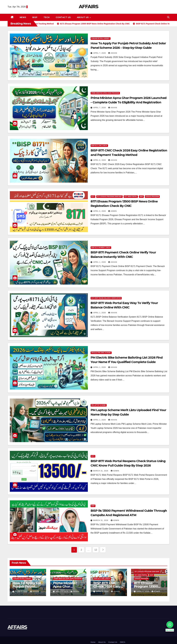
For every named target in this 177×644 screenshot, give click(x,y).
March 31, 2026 (101, 471)
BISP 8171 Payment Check (101, 248)
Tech (47, 17)
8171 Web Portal (131, 197)
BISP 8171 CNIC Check (99, 146)
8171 (93, 197)
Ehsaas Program (152, 197)
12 (96, 550)
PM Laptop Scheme (99, 405)
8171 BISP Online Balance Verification (106, 298)
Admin (112, 211)
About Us (83, 17)
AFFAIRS (88, 7)
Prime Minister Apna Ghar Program (105, 93)
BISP (35, 17)
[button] (168, 17)
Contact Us (63, 17)
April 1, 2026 (100, 262)
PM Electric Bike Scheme (101, 353)
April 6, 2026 (100, 160)
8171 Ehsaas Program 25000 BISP (109, 197)
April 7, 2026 (100, 53)
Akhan (113, 53)
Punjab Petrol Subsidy (101, 38)
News (23, 17)
